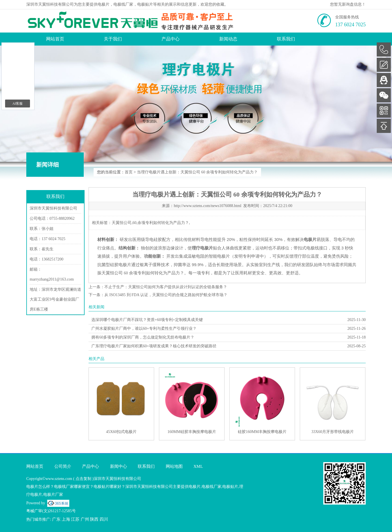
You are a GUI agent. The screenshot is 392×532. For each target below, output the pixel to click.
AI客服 (18, 104)
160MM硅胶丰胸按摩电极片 (192, 432)
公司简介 (63, 466)
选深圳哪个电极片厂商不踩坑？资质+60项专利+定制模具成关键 (147, 320)
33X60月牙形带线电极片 (333, 432)
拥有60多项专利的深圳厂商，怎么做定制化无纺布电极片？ (143, 337)
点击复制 (83, 479)
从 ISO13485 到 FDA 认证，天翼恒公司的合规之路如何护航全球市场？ (166, 295)
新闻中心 (119, 466)
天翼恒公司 (122, 223)
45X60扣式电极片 (121, 432)
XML (198, 466)
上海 (66, 519)
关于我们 (113, 39)
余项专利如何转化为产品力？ (163, 223)
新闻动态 (228, 39)
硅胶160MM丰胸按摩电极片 (262, 432)
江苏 (75, 519)
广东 (56, 519)
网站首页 (55, 39)
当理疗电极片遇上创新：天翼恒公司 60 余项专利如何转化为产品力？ (197, 172)
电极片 (104, 4)
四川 (104, 519)
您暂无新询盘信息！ (348, 4)
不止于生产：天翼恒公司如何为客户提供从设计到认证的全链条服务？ (166, 287)
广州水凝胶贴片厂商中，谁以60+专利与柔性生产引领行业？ (144, 329)
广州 (85, 519)
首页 (129, 172)
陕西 (94, 519)
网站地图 (174, 466)
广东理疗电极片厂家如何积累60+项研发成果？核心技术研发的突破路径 (154, 346)
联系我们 (286, 39)
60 (135, 223)
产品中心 (171, 39)
